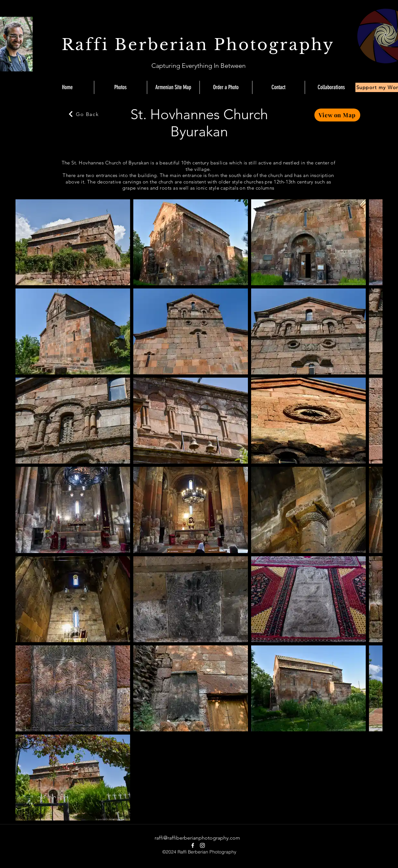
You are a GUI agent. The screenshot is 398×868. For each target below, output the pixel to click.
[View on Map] (337, 115)
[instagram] (202, 845)
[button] (331, 87)
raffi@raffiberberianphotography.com (197, 838)
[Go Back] (83, 114)
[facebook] (193, 845)
